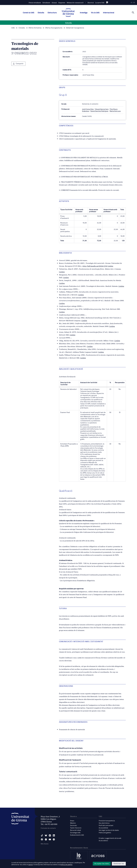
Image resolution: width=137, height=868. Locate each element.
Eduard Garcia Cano (102, 109)
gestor (31, 865)
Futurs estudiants (35, 3)
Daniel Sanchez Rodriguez (99, 111)
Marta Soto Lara (115, 111)
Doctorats (74, 826)
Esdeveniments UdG (77, 835)
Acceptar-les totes (102, 864)
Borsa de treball (76, 830)
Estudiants (46, 3)
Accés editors (103, 841)
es (132, 3)
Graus (72, 821)
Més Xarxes (45, 844)
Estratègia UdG (75, 833)
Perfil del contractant (106, 826)
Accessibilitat (103, 828)
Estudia (41, 13)
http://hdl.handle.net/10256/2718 (95, 266)
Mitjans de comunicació (75, 3)
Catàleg (110, 266)
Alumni (54, 3)
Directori (91, 3)
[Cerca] (133, 13)
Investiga (84, 13)
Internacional (109, 13)
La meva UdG (100, 3)
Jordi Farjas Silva (88, 109)
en (134, 3)
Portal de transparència (107, 821)
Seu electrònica (104, 823)
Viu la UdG (95, 13)
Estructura (52, 13)
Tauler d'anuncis (76, 828)
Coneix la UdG (29, 13)
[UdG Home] (68, 13)
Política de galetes (105, 833)
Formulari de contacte (48, 828)
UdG (13, 28)
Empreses (62, 3)
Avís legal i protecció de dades (109, 830)
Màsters (73, 823)
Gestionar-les (119, 864)
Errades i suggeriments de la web (110, 838)
